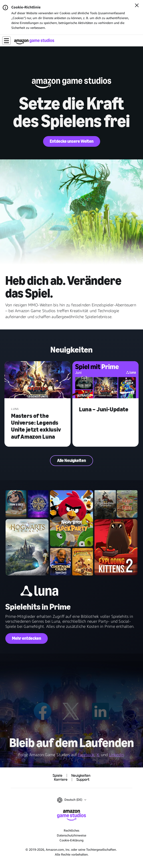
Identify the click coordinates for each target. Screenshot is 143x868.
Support (83, 780)
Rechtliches (71, 830)
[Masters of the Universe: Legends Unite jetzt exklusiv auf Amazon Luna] (38, 380)
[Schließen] (137, 6)
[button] (6, 41)
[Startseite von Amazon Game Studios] (34, 41)
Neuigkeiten (81, 776)
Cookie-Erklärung (71, 840)
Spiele (58, 776)
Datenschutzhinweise (71, 835)
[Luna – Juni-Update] (105, 380)
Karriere (61, 780)
